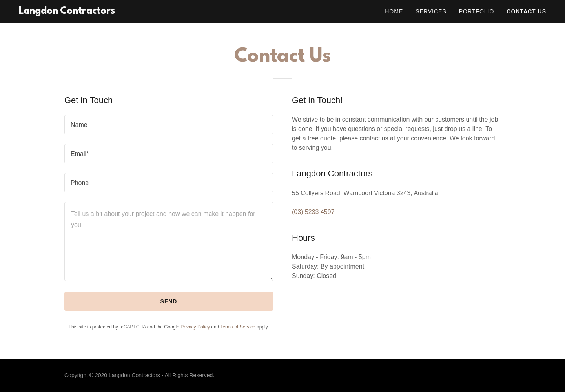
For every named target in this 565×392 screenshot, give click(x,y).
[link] (67, 12)
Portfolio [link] (477, 11)
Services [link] (431, 11)
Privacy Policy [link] (195, 327)
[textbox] (169, 125)
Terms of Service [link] (238, 327)
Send (169, 301)
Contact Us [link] (526, 11)
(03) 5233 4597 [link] (313, 212)
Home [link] (394, 11)
